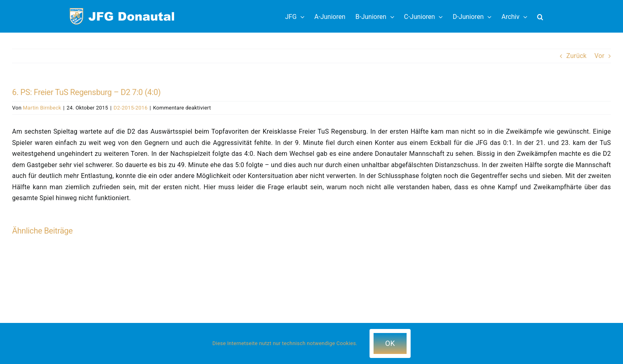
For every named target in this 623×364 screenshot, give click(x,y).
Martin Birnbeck (42, 108)
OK (390, 343)
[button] (540, 16)
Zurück (576, 56)
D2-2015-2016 (131, 108)
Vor (599, 56)
